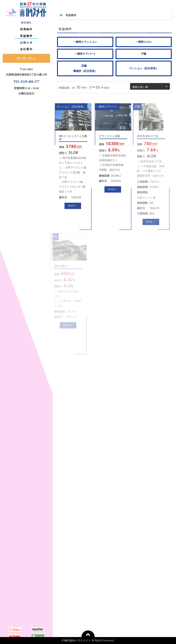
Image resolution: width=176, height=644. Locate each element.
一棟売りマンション (85, 42)
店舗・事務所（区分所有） (85, 68)
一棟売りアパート (85, 54)
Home (26, 23)
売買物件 (26, 29)
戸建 (144, 54)
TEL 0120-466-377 (26, 82)
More (68, 206)
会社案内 (26, 49)
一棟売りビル (144, 42)
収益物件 (26, 36)
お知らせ (26, 43)
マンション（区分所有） (144, 68)
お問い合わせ (26, 58)
